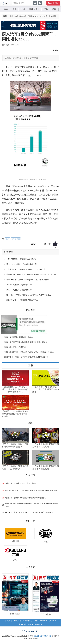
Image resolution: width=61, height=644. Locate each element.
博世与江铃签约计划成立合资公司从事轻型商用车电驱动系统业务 (31, 491)
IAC (41, 16)
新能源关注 (34, 9)
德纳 (16, 16)
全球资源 (44, 621)
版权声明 (8, 621)
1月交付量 (16, 239)
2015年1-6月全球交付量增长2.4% (19, 285)
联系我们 (26, 621)
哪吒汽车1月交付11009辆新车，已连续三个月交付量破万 (29, 295)
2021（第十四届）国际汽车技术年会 (19, 337)
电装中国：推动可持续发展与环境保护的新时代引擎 (26, 498)
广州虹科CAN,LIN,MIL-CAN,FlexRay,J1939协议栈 (26, 269)
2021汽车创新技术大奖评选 (15, 347)
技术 (23, 9)
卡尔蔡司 (52, 16)
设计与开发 (15, 614)
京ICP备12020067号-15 (42, 636)
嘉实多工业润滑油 (27, 16)
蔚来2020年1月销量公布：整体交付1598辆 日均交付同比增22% (31, 275)
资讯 (14, 9)
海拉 (37, 16)
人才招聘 (35, 621)
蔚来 (7, 239)
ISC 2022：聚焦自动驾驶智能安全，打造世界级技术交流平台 (29, 512)
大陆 (11, 16)
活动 (54, 9)
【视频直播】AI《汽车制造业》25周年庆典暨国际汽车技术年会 (46, 389)
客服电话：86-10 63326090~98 (30, 624)
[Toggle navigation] (7, 3)
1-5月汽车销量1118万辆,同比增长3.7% (21, 259)
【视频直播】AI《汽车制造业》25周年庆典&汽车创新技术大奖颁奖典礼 (15, 389)
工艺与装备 (46, 614)
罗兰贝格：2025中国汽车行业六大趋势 (20, 483)
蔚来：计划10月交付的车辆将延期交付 (22, 264)
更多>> (5, 364)
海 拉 (46, 542)
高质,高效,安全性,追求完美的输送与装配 (22, 300)
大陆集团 (15, 541)
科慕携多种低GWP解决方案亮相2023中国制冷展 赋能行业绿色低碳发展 (32, 505)
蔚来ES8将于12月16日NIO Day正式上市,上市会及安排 (28, 280)
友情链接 (53, 621)
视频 (46, 9)
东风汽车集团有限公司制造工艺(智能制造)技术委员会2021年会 (29, 352)
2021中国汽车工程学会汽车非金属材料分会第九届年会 (26, 342)
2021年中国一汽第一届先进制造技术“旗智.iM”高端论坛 (26, 357)
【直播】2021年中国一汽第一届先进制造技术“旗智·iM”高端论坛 (15, 414)
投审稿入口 (53, 3)
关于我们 (17, 621)
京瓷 (46, 16)
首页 (6, 9)
